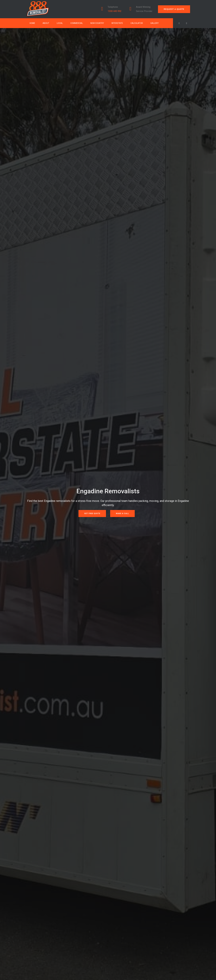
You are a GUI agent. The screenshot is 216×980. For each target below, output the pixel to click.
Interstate (117, 23)
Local (60, 23)
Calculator (137, 23)
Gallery (155, 23)
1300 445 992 (115, 11)
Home (32, 23)
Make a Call (122, 514)
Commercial (77, 23)
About (46, 23)
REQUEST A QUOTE (174, 9)
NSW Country (97, 23)
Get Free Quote (92, 514)
